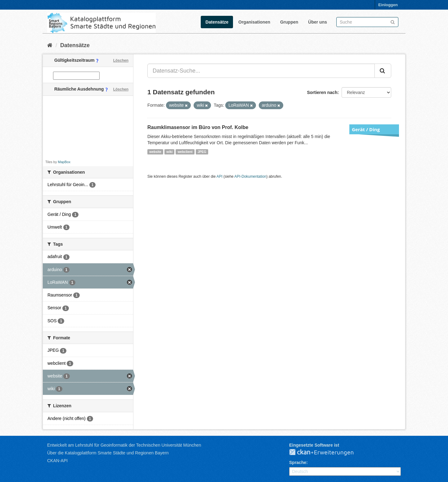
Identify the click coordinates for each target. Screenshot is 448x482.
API (220, 176)
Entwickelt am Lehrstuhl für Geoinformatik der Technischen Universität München (124, 445)
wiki (169, 152)
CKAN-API (57, 461)
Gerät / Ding (366, 129)
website (155, 152)
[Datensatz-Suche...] (261, 71)
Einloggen (388, 5)
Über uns (318, 22)
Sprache (298, 462)
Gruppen (289, 22)
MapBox (64, 162)
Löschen (121, 60)
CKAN (326, 453)
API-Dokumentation (250, 176)
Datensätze (217, 22)
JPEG (202, 152)
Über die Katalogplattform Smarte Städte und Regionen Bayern (108, 453)
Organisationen (254, 22)
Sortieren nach (322, 92)
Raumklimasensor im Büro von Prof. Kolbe (198, 127)
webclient (185, 152)
